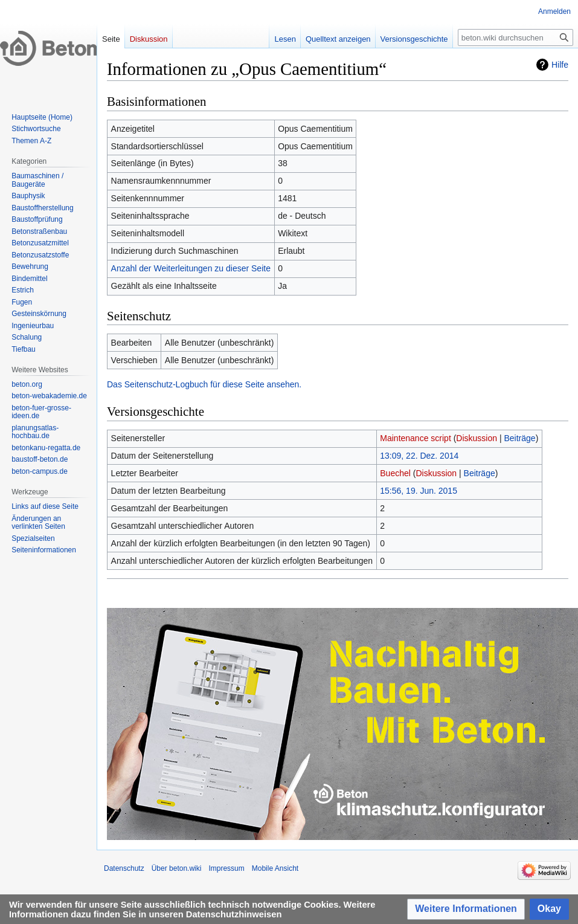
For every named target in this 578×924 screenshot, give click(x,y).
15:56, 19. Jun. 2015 (419, 491)
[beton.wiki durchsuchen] (515, 37)
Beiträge (519, 438)
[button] (466, 909)
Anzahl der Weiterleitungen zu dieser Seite (191, 268)
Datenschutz (124, 868)
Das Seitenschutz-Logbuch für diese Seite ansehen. (204, 384)
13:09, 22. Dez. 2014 (419, 456)
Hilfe (560, 65)
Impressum (226, 868)
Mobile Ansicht (275, 868)
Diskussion (477, 438)
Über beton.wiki (177, 868)
